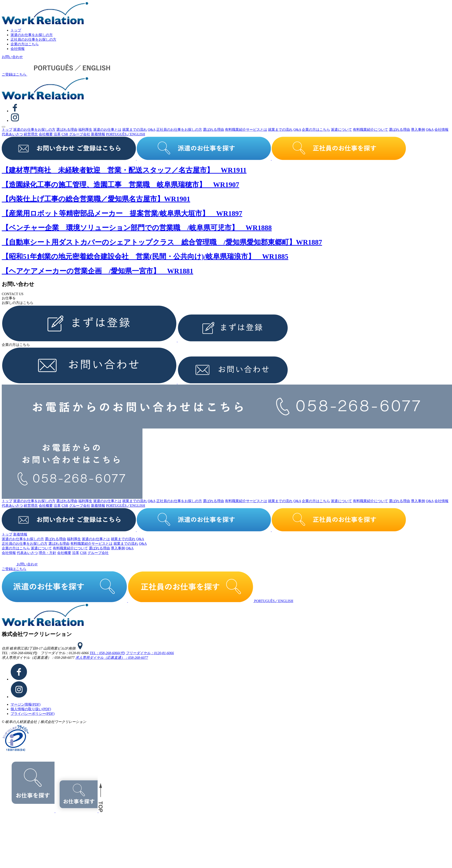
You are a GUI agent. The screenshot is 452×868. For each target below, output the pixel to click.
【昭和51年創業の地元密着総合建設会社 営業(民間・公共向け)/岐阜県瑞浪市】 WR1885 (145, 256)
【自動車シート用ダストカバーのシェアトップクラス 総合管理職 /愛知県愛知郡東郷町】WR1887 (162, 242)
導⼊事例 (418, 130)
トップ (16, 30)
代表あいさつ (12, 134)
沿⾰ (57, 134)
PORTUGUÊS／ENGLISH (126, 134)
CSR (65, 134)
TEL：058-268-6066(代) (107, 653)
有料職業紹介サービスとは (246, 130)
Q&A (152, 130)
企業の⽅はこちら (25, 44)
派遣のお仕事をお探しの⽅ (32, 35)
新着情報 (98, 134)
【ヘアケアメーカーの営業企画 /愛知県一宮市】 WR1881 (98, 271)
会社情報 (18, 49)
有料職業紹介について (370, 130)
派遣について (341, 130)
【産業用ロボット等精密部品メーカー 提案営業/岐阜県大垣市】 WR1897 (122, 213)
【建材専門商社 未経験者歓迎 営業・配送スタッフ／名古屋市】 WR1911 (124, 170)
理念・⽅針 (47, 553)
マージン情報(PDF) (26, 704)
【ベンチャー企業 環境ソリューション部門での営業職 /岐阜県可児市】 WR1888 (137, 228)
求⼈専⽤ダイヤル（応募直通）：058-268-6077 (112, 658)
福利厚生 (85, 130)
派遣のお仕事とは (107, 130)
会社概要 (46, 134)
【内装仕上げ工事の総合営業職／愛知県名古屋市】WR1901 (96, 199)
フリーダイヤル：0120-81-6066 (150, 653)
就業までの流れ (135, 130)
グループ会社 (80, 134)
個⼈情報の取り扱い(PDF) (31, 709)
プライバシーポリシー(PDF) (33, 714)
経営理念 (31, 134)
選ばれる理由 (67, 130)
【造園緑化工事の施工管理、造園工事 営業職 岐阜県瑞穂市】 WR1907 (120, 185)
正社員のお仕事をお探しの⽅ (33, 39)
